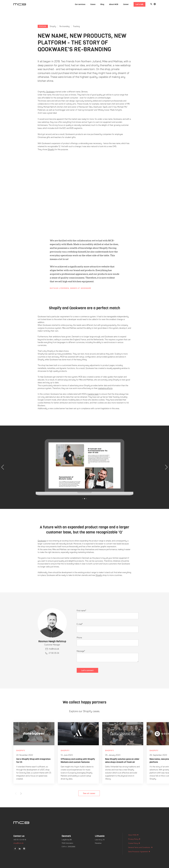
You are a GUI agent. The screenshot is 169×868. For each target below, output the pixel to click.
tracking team (93, 394)
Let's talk (139, 4)
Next (21, 794)
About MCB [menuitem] (132, 835)
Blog (102, 4)
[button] (166, 467)
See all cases (89, 793)
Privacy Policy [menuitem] (133, 839)
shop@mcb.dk (18, 843)
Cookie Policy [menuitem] (133, 843)
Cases (93, 4)
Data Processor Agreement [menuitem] (138, 852)
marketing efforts (105, 388)
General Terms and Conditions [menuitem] (139, 847)
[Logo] (20, 4)
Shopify (51, 149)
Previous (16, 794)
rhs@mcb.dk (54, 649)
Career (126, 4)
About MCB (114, 4)
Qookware (50, 92)
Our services (80, 4)
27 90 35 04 (54, 653)
